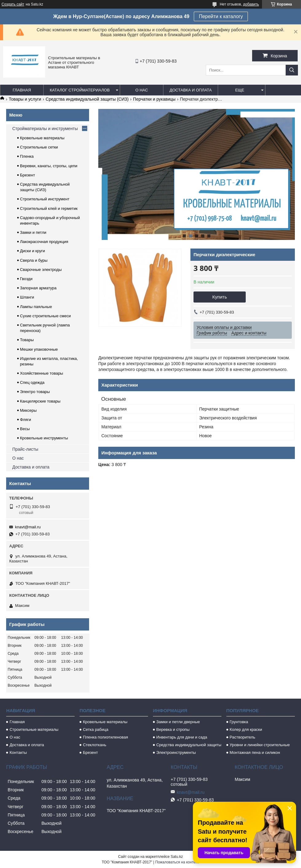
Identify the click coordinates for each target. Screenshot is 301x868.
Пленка (27, 156)
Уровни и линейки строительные (260, 745)
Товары (27, 340)
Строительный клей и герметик (49, 208)
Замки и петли (33, 232)
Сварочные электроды (41, 270)
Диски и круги (32, 251)
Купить (219, 297)
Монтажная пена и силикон (255, 752)
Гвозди (26, 279)
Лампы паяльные (36, 307)
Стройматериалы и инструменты (45, 129)
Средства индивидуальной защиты (189, 745)
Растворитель (242, 737)
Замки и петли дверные (178, 722)
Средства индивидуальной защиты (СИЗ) (87, 99)
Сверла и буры (34, 260)
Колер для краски (246, 729)
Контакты (18, 752)
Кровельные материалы (42, 138)
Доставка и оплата (191, 90)
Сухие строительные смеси (45, 316)
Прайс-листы (25, 449)
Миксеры (28, 410)
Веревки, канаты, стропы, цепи (49, 166)
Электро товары (35, 392)
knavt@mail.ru (28, 527)
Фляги (25, 420)
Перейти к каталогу (221, 16)
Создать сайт (13, 4)
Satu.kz (177, 857)
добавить (251, 4)
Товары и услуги (25, 99)
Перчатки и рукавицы (154, 99)
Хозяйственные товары (41, 373)
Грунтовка (239, 722)
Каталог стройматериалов (80, 90)
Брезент (27, 175)
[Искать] (292, 70)
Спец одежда (32, 382)
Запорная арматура (38, 288)
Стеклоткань (95, 745)
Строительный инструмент (45, 199)
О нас (142, 90)
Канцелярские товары (40, 401)
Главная (22, 90)
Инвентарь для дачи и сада (182, 737)
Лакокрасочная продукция (44, 242)
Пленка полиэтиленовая (106, 737)
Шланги (27, 297)
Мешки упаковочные (39, 349)
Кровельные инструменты (44, 438)
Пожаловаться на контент (177, 862)
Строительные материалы (34, 729)
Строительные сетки (39, 147)
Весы (25, 429)
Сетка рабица (96, 729)
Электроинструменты (176, 752)
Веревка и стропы (173, 729)
